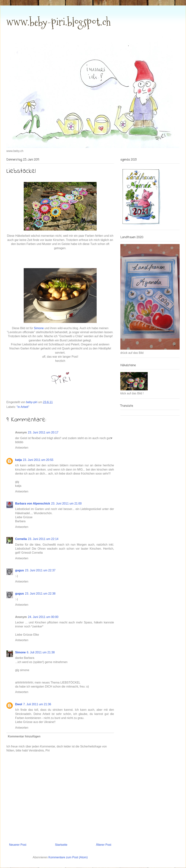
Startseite (61, 845)
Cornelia (21, 539)
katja (18, 460)
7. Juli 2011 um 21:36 (37, 704)
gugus (20, 570)
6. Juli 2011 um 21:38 (41, 652)
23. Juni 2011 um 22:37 (40, 570)
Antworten (22, 448)
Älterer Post (104, 845)
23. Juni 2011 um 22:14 (43, 539)
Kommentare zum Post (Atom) (68, 857)
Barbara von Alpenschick (33, 504)
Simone (20, 652)
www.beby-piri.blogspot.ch (59, 22)
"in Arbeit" (23, 407)
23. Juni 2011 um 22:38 (40, 594)
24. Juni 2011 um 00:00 (43, 617)
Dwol (19, 704)
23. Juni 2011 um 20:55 (38, 460)
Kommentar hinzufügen (24, 736)
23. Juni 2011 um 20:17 (43, 432)
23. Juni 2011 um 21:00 (66, 504)
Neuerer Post (18, 845)
